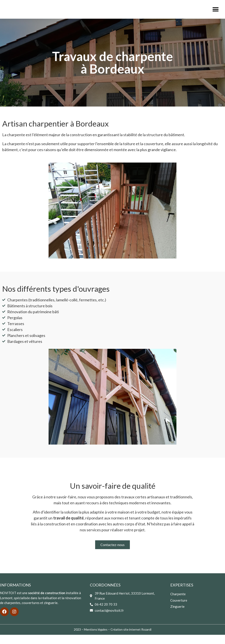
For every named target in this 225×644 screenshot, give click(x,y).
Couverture (179, 609)
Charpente (178, 603)
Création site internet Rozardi (131, 638)
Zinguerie (177, 615)
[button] (216, 14)
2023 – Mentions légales (91, 638)
